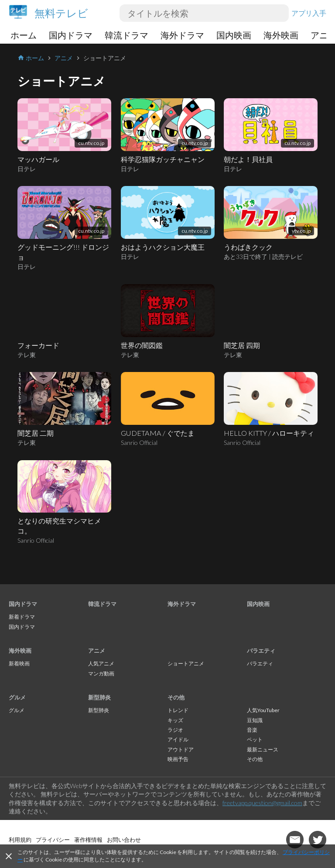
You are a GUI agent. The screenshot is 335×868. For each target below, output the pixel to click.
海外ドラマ (182, 35)
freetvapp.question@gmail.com (262, 803)
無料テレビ (61, 13)
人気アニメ (101, 663)
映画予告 (178, 759)
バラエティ (261, 651)
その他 (176, 697)
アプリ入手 (309, 13)
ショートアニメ (186, 663)
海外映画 (281, 35)
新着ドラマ (22, 617)
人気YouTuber (263, 710)
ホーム (24, 35)
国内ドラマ (71, 35)
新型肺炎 (99, 697)
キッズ (175, 720)
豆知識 (255, 720)
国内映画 (234, 35)
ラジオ (175, 730)
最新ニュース (263, 749)
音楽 (252, 730)
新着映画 (19, 663)
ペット (255, 739)
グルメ (17, 697)
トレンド (178, 710)
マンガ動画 (101, 673)
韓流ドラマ (126, 35)
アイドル (178, 739)
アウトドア (181, 749)
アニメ (97, 651)
